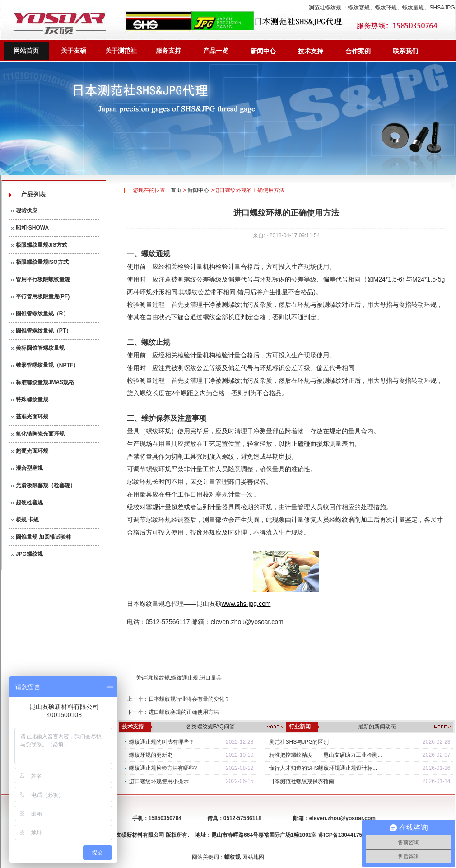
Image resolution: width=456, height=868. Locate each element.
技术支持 (311, 51)
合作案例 (358, 51)
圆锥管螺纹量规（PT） (41, 331)
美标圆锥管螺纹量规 (38, 348)
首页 (176, 190)
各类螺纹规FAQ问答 (210, 727)
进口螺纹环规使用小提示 (159, 781)
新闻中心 (263, 51)
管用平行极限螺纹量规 (40, 279)
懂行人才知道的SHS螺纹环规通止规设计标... (323, 768)
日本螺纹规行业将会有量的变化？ (189, 699)
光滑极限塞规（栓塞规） (43, 485)
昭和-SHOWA (30, 228)
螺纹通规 (156, 254)
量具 (171, 444)
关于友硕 (74, 51)
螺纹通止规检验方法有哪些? (163, 768)
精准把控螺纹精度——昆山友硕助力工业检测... (326, 755)
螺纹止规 (156, 342)
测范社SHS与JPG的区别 (299, 742)
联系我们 (405, 51)
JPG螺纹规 (27, 554)
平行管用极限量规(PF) (40, 296)
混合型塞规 (27, 468)
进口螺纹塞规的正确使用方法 (184, 712)
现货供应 (24, 211)
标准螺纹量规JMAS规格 (43, 382)
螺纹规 (162, 678)
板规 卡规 (25, 520)
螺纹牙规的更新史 (151, 755)
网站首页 (26, 51)
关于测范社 (121, 51)
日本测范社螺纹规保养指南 (302, 781)
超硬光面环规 (30, 451)
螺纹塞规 (359, 8)
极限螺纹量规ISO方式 (40, 262)
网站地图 (253, 857)
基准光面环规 (30, 417)
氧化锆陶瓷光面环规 (38, 434)
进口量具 (211, 678)
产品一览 (216, 51)
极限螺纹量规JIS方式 (39, 245)
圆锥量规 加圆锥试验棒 (41, 537)
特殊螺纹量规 (30, 399)
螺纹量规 (413, 8)
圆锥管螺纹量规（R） (40, 314)
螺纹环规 (386, 8)
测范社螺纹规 (325, 8)
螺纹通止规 (185, 678)
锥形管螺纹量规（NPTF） (45, 365)
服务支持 (168, 51)
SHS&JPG (442, 8)
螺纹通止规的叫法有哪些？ (162, 742)
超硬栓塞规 (27, 502)
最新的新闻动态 (377, 727)
